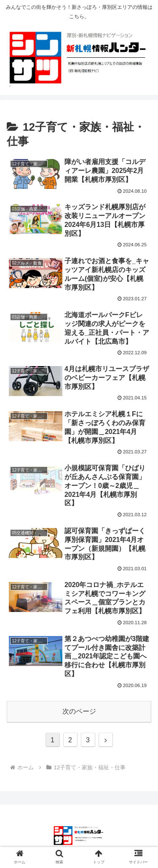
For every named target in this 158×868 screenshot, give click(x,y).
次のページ (79, 711)
